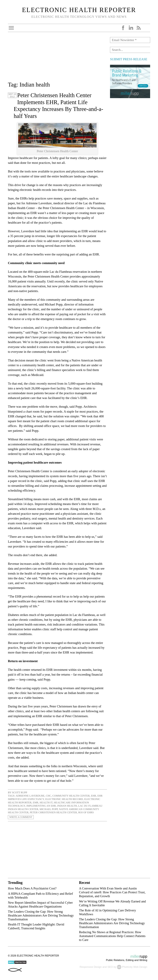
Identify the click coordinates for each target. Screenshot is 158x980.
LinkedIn (131, 28)
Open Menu (11, 28)
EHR (94, 796)
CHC (48, 796)
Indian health (67, 806)
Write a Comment (21, 817)
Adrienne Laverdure (30, 796)
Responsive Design (91, 967)
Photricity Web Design (135, 967)
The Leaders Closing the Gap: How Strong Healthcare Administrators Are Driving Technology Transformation (41, 915)
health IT (46, 803)
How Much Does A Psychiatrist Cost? (32, 888)
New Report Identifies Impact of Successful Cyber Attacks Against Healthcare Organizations (40, 904)
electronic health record (64, 799)
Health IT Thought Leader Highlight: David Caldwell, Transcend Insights (36, 926)
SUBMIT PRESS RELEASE (129, 59)
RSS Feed (139, 28)
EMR (36, 803)
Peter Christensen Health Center (53, 812)
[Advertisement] (57, 59)
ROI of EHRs (86, 812)
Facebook (123, 28)
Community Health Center (71, 796)
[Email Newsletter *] (130, 40)
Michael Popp (49, 809)
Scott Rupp (20, 792)
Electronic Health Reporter (79, 10)
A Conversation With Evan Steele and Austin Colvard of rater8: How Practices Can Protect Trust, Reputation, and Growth (112, 892)
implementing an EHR (41, 806)
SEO (110, 967)
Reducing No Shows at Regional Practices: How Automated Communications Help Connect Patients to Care (112, 936)
